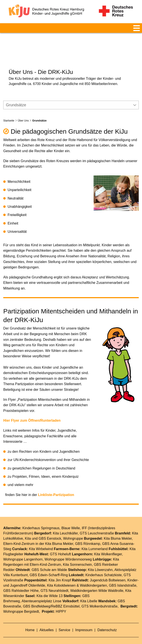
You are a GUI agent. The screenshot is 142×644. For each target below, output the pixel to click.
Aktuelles (47, 624)
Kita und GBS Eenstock (43, 532)
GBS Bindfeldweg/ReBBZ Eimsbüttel (51, 600)
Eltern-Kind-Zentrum (45, 558)
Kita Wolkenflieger (108, 548)
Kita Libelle (89, 595)
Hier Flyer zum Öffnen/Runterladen (32, 414)
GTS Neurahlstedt (54, 584)
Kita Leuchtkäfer (65, 527)
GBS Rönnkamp (88, 537)
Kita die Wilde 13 (50, 590)
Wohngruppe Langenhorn (23, 553)
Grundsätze (39, 114)
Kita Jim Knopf (60, 574)
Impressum (84, 624)
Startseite (9, 114)
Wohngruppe (73, 532)
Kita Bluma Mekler (118, 532)
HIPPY (61, 605)
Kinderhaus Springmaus (41, 522)
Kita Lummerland (95, 543)
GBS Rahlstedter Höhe (21, 584)
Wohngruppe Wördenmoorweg (68, 553)
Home (30, 624)
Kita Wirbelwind (41, 543)
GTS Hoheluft (60, 548)
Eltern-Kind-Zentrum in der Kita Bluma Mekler (38, 537)
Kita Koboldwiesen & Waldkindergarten (77, 579)
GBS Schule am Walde (49, 563)
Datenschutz (107, 624)
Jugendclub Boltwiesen (108, 574)
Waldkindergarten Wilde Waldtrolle (97, 584)
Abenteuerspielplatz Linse (42, 595)
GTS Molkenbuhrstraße (99, 600)
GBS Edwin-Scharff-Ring (49, 569)
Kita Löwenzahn (100, 563)
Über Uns (23, 114)
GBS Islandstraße (123, 579)
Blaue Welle (71, 522)
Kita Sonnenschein (77, 558)
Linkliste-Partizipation (56, 488)
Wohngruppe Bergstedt (21, 605)
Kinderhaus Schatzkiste (103, 569)
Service (65, 624)
